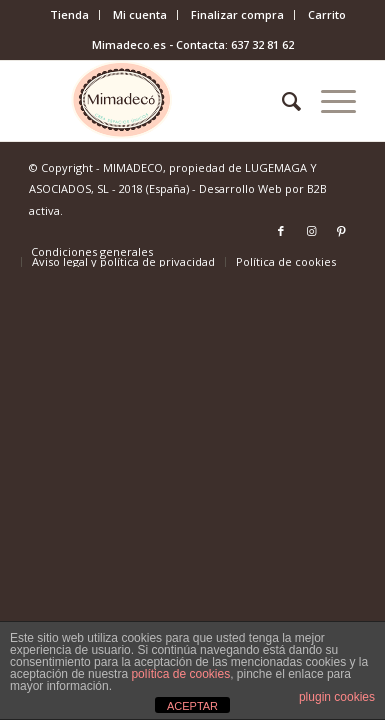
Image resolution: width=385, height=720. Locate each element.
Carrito (327, 14)
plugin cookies (337, 697)
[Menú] (328, 101)
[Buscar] (281, 101)
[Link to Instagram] (311, 231)
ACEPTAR (192, 706)
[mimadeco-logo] (160, 101)
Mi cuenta (140, 14)
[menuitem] (70, 15)
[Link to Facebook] (281, 231)
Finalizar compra (237, 14)
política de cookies (180, 674)
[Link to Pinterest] (341, 231)
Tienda (69, 14)
